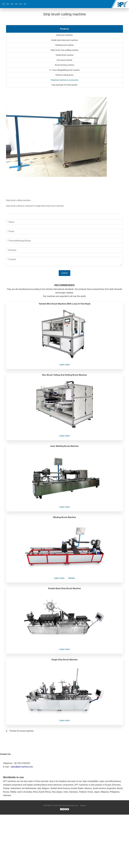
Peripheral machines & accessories (65, 80)
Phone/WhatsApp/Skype (20, 241)
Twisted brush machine (64, 55)
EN (8, 4)
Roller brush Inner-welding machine (64, 50)
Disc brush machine (65, 60)
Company (12, 250)
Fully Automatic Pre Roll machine (64, 85)
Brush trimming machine (65, 65)
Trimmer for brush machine (21, 731)
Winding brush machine (64, 45)
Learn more (64, 365)
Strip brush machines (64, 35)
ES (16, 4)
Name (12, 222)
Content (12, 259)
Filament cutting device (64, 75)
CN (12, 4)
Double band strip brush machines (64, 40)
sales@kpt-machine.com (22, 820)
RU (25, 4)
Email (11, 231)
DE (21, 4)
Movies (72, 578)
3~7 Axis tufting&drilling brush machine (65, 70)
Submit (64, 273)
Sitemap (83, 859)
